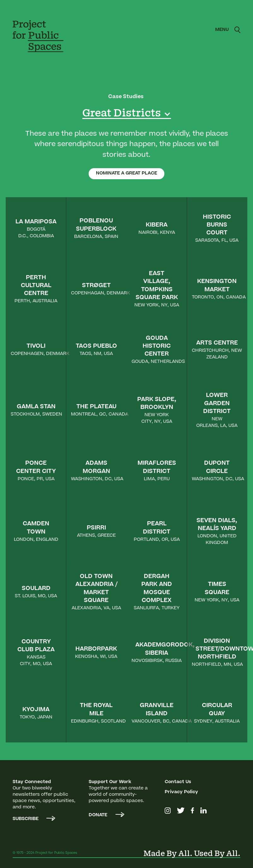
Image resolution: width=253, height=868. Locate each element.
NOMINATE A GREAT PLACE (126, 174)
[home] (43, 36)
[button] (222, 30)
